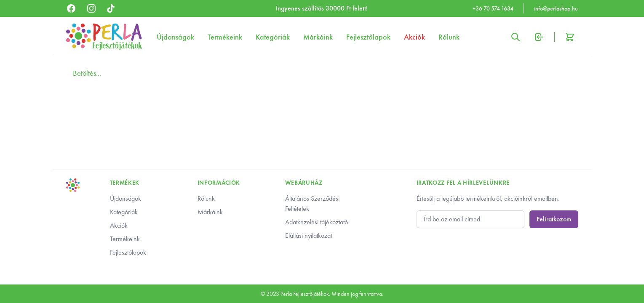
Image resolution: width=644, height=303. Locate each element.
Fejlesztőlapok (368, 37)
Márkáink (318, 37)
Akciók (414, 37)
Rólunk (449, 37)
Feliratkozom (554, 219)
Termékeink (225, 37)
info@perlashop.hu (556, 8)
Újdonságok (175, 37)
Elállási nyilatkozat (309, 235)
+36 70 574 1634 (493, 8)
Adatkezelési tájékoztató (317, 222)
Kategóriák (273, 37)
